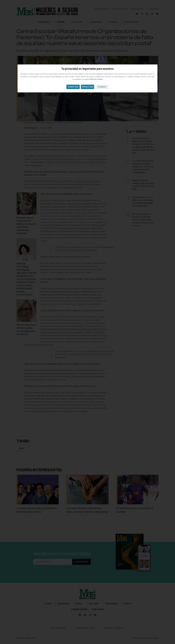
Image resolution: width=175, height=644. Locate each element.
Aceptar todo (73, 87)
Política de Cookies (96, 79)
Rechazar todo (87, 87)
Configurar (102, 87)
